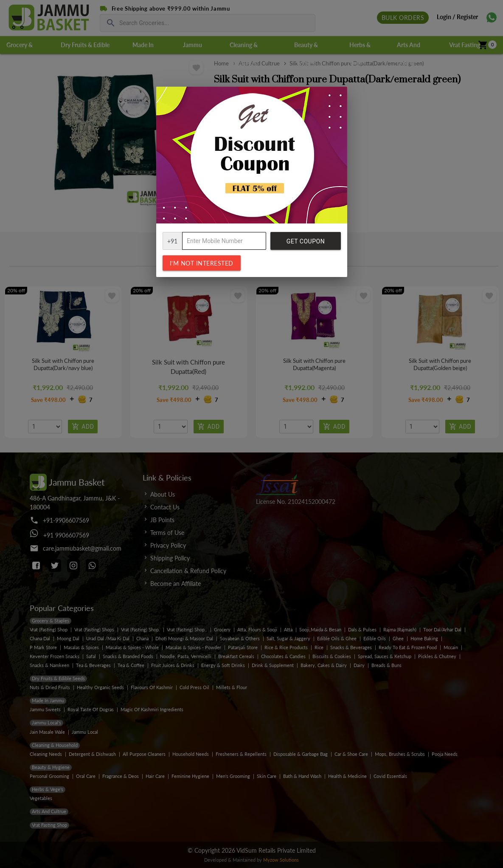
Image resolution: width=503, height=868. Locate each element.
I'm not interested (202, 263)
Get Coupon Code (306, 244)
